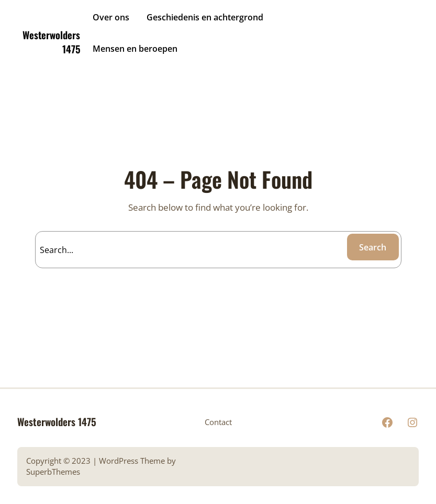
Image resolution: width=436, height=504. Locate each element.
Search (373, 247)
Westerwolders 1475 (51, 41)
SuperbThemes (53, 472)
